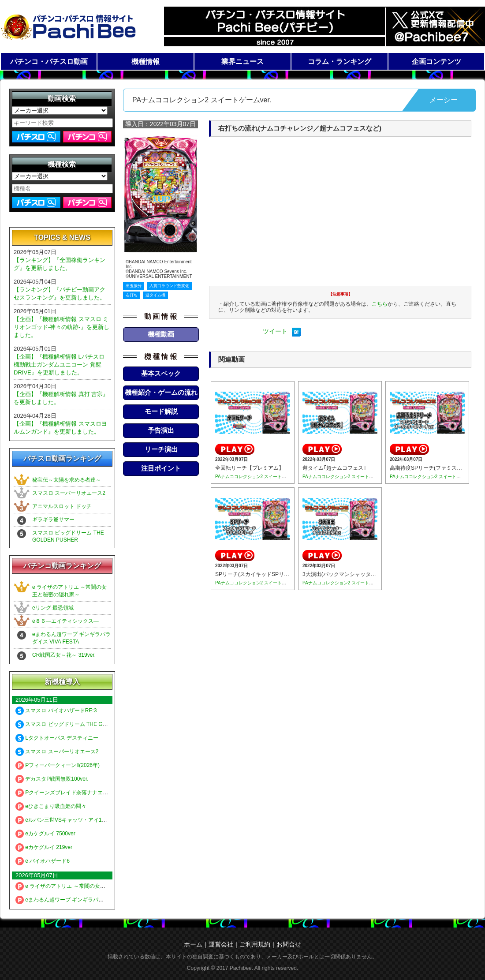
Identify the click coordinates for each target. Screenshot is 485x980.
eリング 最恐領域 (53, 608)
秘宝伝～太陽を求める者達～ (67, 480)
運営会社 (221, 944)
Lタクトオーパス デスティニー (57, 738)
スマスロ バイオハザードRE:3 (56, 711)
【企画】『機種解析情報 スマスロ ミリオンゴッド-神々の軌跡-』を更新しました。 (62, 327)
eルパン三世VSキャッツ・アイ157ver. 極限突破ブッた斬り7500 (96, 820)
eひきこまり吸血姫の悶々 (51, 806)
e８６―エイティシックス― (65, 621)
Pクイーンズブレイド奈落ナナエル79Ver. (69, 793)
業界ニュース (242, 62)
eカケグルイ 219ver (44, 847)
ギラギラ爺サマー (53, 520)
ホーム (193, 944)
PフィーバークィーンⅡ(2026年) (58, 765)
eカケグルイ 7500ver (45, 834)
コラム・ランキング (339, 62)
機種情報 (145, 62)
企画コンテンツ (436, 62)
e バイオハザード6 (43, 861)
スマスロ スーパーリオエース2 (69, 493)
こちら (380, 304)
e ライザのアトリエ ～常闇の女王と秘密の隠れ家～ (82, 886)
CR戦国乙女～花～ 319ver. (64, 655)
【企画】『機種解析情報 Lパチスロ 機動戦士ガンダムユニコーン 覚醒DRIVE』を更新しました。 (59, 365)
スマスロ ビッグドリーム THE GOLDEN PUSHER (80, 724)
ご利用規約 (255, 944)
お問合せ (289, 944)
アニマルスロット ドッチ (62, 506)
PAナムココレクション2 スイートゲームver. (259, 477)
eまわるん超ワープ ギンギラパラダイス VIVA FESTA (83, 900)
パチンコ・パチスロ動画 (49, 62)
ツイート (275, 331)
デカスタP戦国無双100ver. (52, 779)
